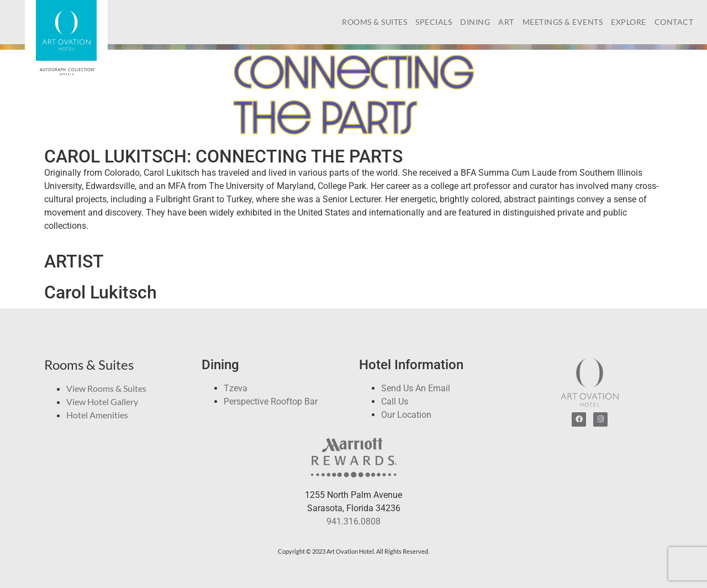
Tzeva (236, 388)
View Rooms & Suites (106, 388)
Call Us (395, 401)
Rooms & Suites (374, 22)
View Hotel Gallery (102, 401)
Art (506, 22)
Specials (434, 22)
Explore (629, 22)
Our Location (406, 415)
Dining (475, 22)
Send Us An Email (416, 388)
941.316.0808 (353, 521)
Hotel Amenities (97, 415)
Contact (674, 22)
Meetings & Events (563, 22)
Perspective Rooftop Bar (271, 401)
